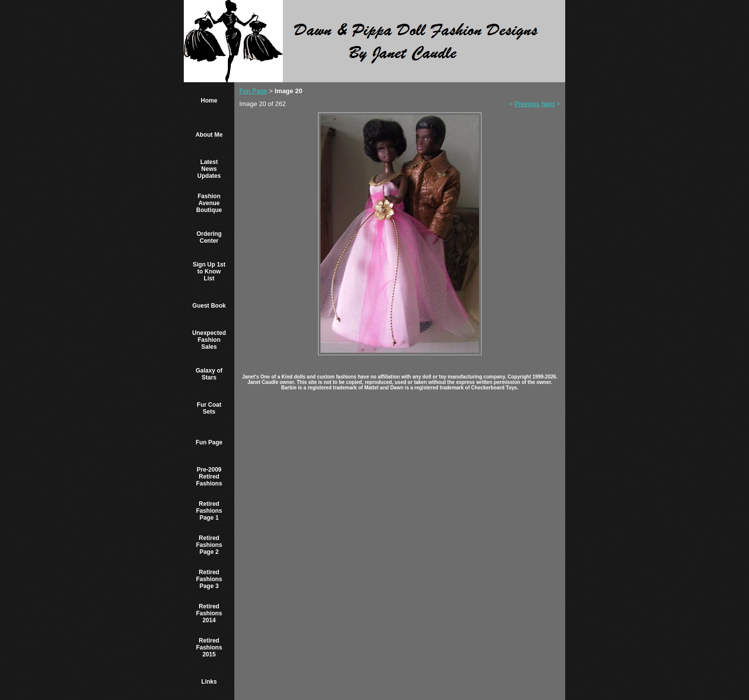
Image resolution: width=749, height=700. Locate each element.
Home (209, 101)
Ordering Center (209, 237)
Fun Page (209, 442)
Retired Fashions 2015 (209, 647)
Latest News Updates (209, 169)
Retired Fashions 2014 (209, 613)
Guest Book (209, 306)
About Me (209, 135)
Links (209, 682)
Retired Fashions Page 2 (209, 545)
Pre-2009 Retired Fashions (209, 477)
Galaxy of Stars (209, 374)
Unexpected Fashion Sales (209, 340)
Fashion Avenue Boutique (209, 203)
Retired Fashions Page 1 (209, 511)
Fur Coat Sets (209, 408)
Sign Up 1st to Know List (209, 271)
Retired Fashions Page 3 (209, 579)
